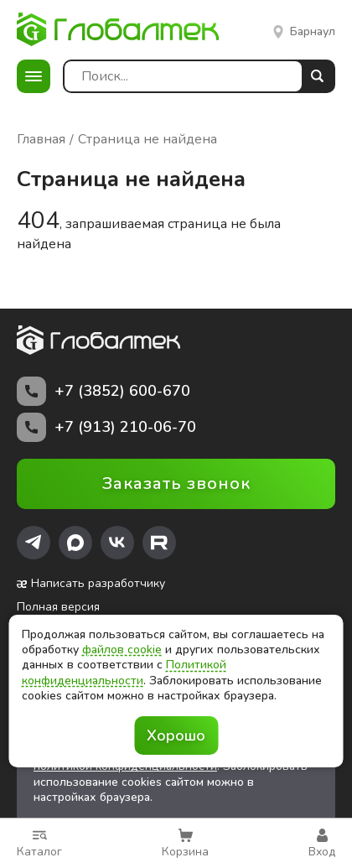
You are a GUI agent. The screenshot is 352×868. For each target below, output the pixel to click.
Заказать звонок (176, 483)
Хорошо (176, 735)
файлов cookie (122, 650)
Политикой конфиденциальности (124, 672)
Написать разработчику (91, 584)
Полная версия (58, 607)
